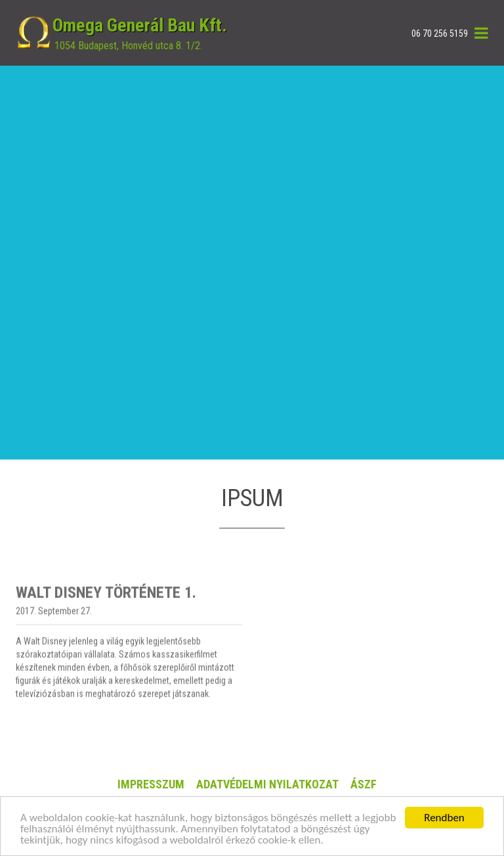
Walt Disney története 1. (106, 622)
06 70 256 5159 (440, 33)
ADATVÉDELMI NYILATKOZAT (267, 784)
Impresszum (151, 784)
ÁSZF (364, 784)
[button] (481, 33)
